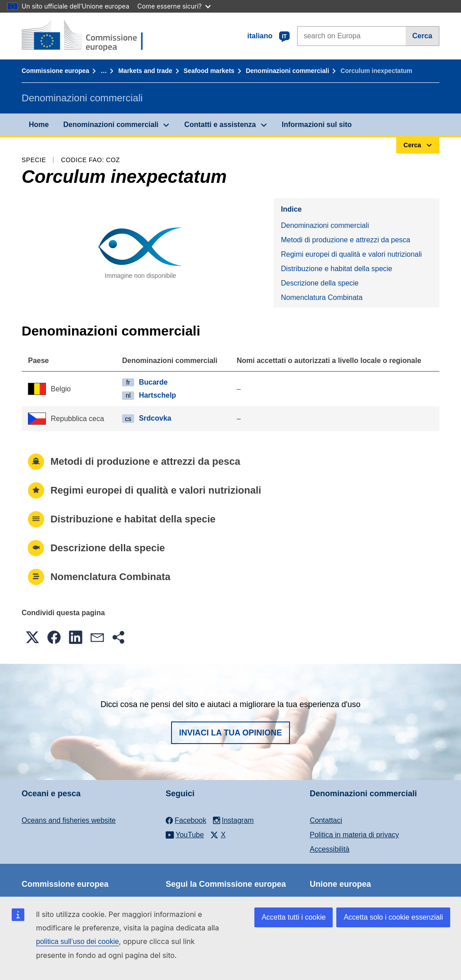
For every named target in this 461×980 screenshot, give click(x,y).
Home (39, 125)
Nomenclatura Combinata (322, 297)
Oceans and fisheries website (69, 820)
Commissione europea (55, 71)
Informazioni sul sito (317, 125)
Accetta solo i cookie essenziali (393, 917)
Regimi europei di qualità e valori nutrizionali (351, 254)
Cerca (422, 36)
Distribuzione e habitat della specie (337, 269)
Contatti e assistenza (220, 125)
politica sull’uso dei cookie (77, 941)
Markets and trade (145, 71)
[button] (32, 637)
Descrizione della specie (320, 283)
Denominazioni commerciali (287, 71)
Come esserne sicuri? (174, 6)
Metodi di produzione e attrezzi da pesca (346, 240)
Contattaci (326, 820)
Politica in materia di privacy (354, 835)
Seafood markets (209, 71)
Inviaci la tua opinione (231, 733)
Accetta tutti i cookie (294, 917)
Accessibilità (330, 849)
